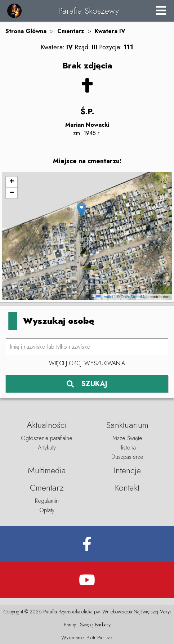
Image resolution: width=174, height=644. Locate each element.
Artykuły (47, 448)
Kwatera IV (110, 31)
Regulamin (47, 501)
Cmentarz (71, 31)
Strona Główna (26, 31)
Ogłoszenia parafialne (47, 438)
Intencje (127, 470)
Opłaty (47, 510)
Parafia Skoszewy (89, 11)
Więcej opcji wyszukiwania (87, 363)
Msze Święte (127, 438)
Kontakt (127, 488)
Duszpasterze (127, 457)
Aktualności (47, 425)
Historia (127, 448)
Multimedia (47, 470)
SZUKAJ (87, 384)
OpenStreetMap (135, 297)
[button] (82, 210)
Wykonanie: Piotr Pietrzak (87, 638)
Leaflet (105, 297)
